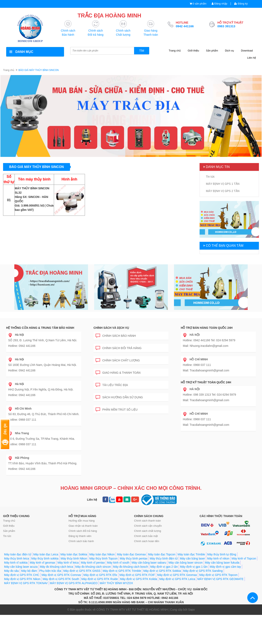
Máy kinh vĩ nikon (218, 588)
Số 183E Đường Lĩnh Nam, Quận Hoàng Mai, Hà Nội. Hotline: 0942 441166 (42, 360)
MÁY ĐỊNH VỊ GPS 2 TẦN (223, 191)
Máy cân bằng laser (192, 588)
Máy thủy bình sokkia (45, 588)
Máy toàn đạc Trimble (191, 583)
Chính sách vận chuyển (148, 544)
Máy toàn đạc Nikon (102, 583)
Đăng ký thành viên (80, 554)
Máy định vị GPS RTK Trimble (122, 600)
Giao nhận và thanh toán (83, 544)
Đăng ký (241, 4)
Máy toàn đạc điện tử (18, 583)
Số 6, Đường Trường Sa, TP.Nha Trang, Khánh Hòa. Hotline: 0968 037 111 (42, 434)
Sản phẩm (212, 51)
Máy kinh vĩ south (118, 592)
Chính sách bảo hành (116, 330)
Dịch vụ (229, 51)
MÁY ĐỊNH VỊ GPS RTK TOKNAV (26, 612)
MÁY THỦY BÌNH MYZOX (116, 612)
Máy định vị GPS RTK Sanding (203, 600)
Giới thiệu (193, 51)
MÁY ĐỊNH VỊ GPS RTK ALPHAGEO (74, 612)
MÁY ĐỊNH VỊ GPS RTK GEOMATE (220, 608)
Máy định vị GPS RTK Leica (177, 608)
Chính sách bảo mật (146, 554)
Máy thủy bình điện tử (164, 588)
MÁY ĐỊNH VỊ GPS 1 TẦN (223, 184)
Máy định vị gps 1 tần (194, 596)
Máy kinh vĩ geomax (42, 592)
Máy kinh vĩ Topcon (244, 588)
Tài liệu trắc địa (112, 380)
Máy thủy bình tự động (222, 583)
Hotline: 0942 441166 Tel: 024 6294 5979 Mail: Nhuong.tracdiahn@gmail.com (209, 336)
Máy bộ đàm (29, 600)
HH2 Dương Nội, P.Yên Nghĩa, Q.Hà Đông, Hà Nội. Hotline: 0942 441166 (41, 385)
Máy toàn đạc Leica (46, 583)
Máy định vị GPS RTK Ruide (100, 608)
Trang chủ (175, 51)
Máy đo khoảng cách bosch (131, 596)
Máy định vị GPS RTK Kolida (139, 608)
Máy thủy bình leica (17, 588)
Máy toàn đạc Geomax (131, 583)
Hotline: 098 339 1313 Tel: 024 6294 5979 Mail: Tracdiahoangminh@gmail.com (209, 390)
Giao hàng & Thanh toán (118, 367)
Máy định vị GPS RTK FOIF (137, 604)
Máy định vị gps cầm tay (225, 596)
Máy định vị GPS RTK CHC (22, 604)
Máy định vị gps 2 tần (164, 596)
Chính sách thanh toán (147, 539)
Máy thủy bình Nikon (74, 588)
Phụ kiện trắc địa (50, 600)
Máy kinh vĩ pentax (93, 592)
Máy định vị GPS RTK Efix (100, 604)
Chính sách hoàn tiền (147, 559)
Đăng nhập (219, 4)
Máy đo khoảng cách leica (56, 596)
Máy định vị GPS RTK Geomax (177, 604)
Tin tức (210, 177)
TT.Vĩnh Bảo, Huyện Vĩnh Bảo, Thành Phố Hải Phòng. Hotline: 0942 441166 (43, 459)
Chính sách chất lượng (118, 355)
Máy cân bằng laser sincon (186, 592)
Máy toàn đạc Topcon (162, 583)
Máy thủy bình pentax (134, 588)
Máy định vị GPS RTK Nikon (22, 608)
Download (247, 51)
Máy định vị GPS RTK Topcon (218, 604)
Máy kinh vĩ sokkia (16, 592)
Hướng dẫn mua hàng (82, 539)
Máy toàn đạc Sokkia (74, 583)
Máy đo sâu (11, 600)
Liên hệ (252, 58)
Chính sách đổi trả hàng (119, 343)
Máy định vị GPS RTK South (61, 608)
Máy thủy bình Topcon (103, 588)
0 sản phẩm (199, 4)
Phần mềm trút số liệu (117, 404)
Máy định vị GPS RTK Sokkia (162, 600)
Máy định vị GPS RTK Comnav (61, 604)
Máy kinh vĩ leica (68, 592)
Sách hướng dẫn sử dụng (119, 392)
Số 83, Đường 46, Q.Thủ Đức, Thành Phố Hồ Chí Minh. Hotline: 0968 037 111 (44, 409)
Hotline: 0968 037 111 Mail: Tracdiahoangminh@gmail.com (206, 360)
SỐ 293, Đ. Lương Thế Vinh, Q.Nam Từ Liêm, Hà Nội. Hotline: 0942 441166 (43, 336)
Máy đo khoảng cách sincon (93, 596)
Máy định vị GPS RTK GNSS (82, 600)
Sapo (191, 639)
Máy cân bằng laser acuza (21, 596)
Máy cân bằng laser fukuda (222, 592)
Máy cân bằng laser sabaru (149, 592)
